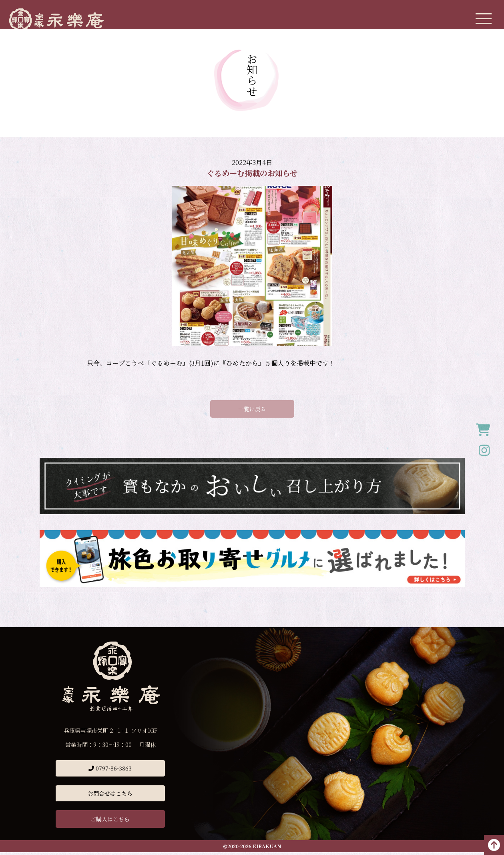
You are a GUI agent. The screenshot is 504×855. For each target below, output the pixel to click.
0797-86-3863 (110, 771)
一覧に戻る (252, 412)
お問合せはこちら (110, 796)
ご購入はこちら (110, 822)
